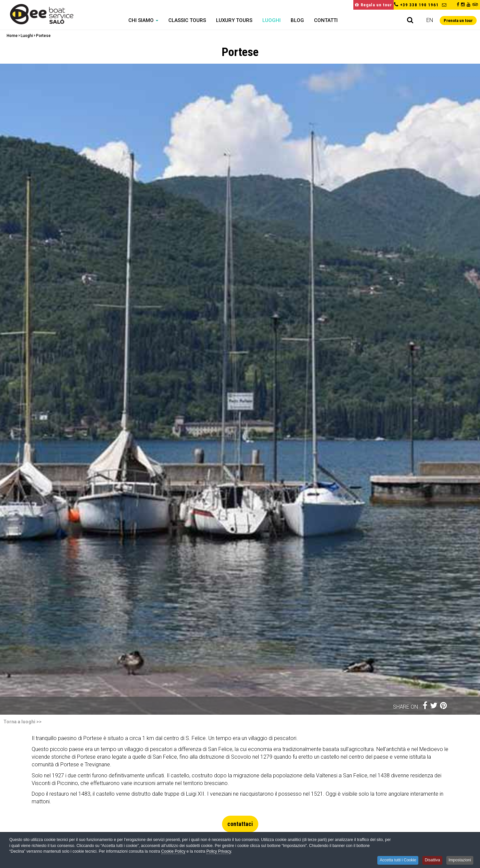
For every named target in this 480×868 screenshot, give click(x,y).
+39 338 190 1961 (419, 5)
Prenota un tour (458, 20)
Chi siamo (143, 20)
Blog (297, 20)
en (430, 20)
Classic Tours (187, 20)
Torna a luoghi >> (22, 722)
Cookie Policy (173, 852)
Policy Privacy (219, 852)
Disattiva (431, 860)
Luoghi (271, 20)
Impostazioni (459, 860)
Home (12, 36)
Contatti (326, 20)
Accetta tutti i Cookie (395, 860)
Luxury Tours (234, 20)
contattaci (240, 824)
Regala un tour (373, 5)
